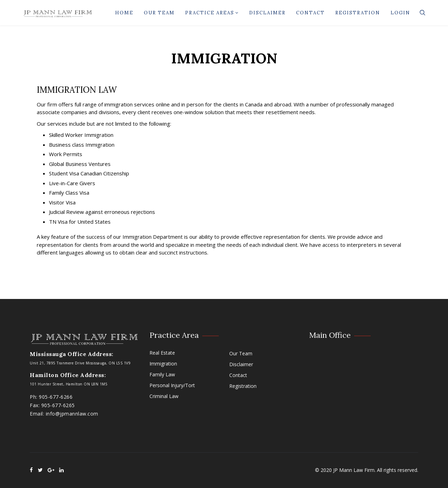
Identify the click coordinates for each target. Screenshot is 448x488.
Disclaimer (267, 13)
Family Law (162, 374)
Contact (310, 13)
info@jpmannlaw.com (72, 414)
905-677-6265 (58, 405)
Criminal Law (164, 396)
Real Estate (162, 353)
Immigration (163, 364)
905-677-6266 (56, 397)
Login (400, 13)
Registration (358, 13)
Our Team (159, 13)
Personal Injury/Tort (172, 385)
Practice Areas (212, 13)
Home (124, 13)
